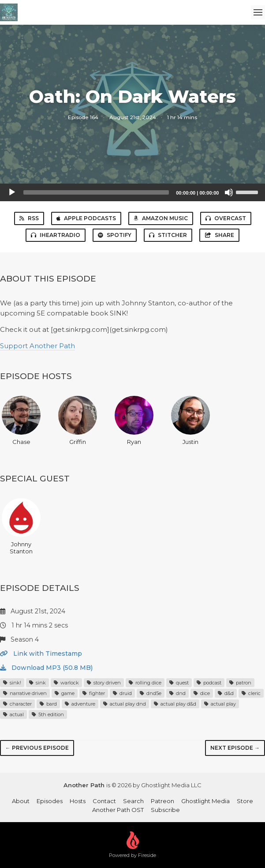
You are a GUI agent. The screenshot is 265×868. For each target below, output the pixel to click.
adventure (80, 704)
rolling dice (145, 683)
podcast (209, 683)
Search (133, 801)
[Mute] (229, 192)
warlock (66, 683)
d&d (226, 693)
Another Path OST (118, 810)
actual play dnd (125, 704)
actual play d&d (175, 704)
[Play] (12, 192)
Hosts (78, 801)
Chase (21, 421)
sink (37, 683)
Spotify (115, 235)
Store (245, 801)
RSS (29, 218)
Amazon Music (161, 218)
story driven (104, 683)
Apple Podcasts (86, 218)
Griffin (78, 421)
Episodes (50, 801)
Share (219, 235)
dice (202, 693)
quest (179, 683)
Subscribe (165, 810)
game (65, 693)
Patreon (162, 801)
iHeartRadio (56, 235)
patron (240, 683)
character (17, 704)
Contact (104, 801)
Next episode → (235, 748)
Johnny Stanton (21, 526)
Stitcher (168, 235)
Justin (190, 421)
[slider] (96, 192)
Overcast (226, 218)
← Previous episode (37, 748)
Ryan (134, 421)
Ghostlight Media (205, 801)
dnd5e (151, 693)
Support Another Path (37, 346)
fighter (94, 693)
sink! (12, 683)
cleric (251, 693)
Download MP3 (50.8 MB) (46, 668)
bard (48, 704)
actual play (220, 704)
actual (13, 714)
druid (122, 693)
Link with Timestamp (41, 654)
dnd (177, 693)
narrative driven (25, 693)
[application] (133, 192)
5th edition (48, 714)
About (21, 801)
